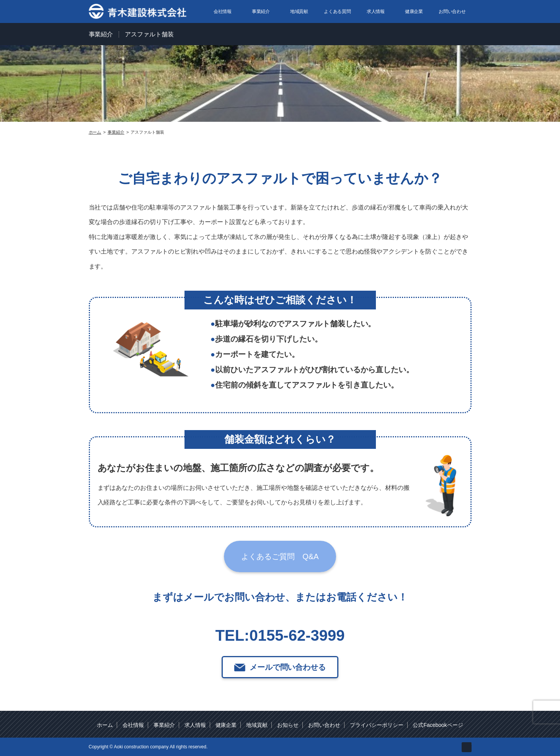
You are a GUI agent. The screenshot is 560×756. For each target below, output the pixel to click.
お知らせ (288, 724)
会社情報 (223, 11)
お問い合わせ (452, 11)
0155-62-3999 (297, 640)
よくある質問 (338, 11)
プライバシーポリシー (377, 724)
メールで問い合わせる (288, 672)
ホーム (105, 724)
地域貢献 (299, 11)
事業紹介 (261, 11)
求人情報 (376, 11)
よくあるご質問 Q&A (280, 562)
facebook (467, 746)
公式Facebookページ (438, 724)
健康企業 (414, 11)
